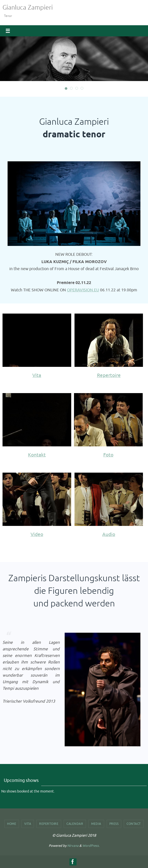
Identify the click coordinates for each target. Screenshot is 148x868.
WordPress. (91, 846)
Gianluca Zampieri (28, 8)
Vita (28, 824)
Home (12, 824)
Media (96, 824)
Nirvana (73, 846)
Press (114, 824)
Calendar (75, 824)
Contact (134, 824)
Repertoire (49, 824)
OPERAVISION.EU (83, 290)
